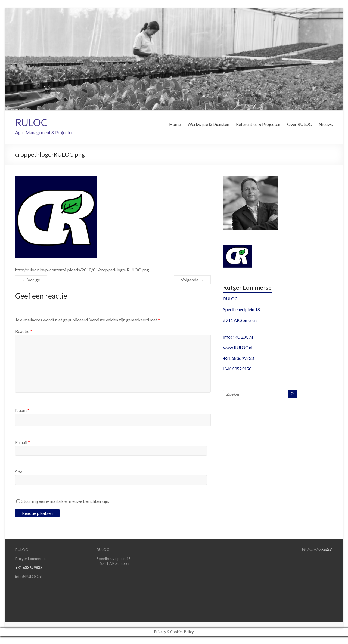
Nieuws (326, 124)
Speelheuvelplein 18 (242, 309)
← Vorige (31, 280)
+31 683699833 (238, 358)
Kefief (326, 549)
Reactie (24, 331)
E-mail (23, 442)
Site (19, 472)
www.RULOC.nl (238, 347)
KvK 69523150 (237, 369)
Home (175, 124)
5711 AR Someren (240, 320)
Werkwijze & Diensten (208, 124)
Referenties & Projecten (258, 124)
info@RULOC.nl (238, 337)
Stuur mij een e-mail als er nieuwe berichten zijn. (65, 501)
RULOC (31, 122)
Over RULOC (299, 124)
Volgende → (192, 280)
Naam (22, 410)
